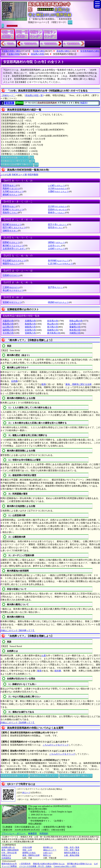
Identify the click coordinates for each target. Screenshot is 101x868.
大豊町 (58, 191)
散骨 (44, 384)
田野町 (11, 242)
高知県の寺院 (37, 54)
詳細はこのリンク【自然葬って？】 (18, 723)
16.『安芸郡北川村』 (29, 44)
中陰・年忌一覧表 (72, 847)
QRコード (26, 793)
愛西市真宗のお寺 (9, 864)
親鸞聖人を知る (29, 853)
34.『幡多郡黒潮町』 (72, 44)
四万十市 (58, 224)
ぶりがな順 (6, 175)
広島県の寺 (75, 324)
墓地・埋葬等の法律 (31, 855)
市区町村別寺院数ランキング (15, 157)
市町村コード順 (19, 175)
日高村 (11, 275)
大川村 (57, 188)
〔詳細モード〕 (8, 95)
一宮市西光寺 (25, 864)
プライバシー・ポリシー (14, 834)
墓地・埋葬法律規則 (10, 850)
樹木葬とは (48, 847)
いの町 (57, 185)
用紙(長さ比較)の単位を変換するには (49, 864)
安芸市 (9, 185)
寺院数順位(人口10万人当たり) (15, 161)
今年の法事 (27, 847)
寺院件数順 (33, 175)
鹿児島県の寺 (54, 333)
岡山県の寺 (53, 324)
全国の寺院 (14, 54)
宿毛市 (56, 227)
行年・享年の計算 (9, 853)
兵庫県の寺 (30, 321)
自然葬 (14, 381)
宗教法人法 (6, 855)
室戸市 (56, 287)
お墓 (44, 655)
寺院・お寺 (27, 850)
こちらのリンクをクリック (56, 745)
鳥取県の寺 (8, 324)
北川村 (57, 206)
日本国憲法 (6, 858)
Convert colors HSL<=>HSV (65, 866)
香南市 (57, 213)
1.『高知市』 (10, 44)
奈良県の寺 (53, 321)
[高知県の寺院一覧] (34, 95)
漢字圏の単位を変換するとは (79, 864)
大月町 (13, 191)
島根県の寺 (30, 324)
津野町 (57, 242)
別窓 (32, 157)
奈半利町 (59, 261)
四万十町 (14, 227)
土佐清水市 (14, 249)
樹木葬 (58, 671)
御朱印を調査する (72, 853)
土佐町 (57, 249)
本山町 (13, 290)
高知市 (10, 213)
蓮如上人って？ (50, 850)
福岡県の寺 (8, 330)
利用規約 (44, 834)
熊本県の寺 (75, 330)
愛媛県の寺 (75, 327)
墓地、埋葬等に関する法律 (78, 384)
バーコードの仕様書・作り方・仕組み (35, 866)
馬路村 (11, 188)
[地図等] (84, 103)
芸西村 (57, 210)
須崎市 (10, 231)
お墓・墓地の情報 (72, 855)
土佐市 (55, 246)
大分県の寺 (8, 333)
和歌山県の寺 (76, 321)
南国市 (11, 264)
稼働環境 (32, 834)
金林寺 (9, 103)
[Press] (19, 103)
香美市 (9, 206)
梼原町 (58, 302)
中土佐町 (14, 261)
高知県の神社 (63, 51)
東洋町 (13, 246)
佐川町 (12, 224)
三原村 (11, 287)
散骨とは (47, 855)
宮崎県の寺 (30, 333)
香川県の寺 (53, 327)
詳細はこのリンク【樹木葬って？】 (18, 630)
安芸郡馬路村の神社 (90, 51)
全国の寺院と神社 (12, 51)
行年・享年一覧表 (72, 850)
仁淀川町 (60, 264)
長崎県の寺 (53, 330)
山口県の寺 (8, 327)
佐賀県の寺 (30, 330)
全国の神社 (39, 51)
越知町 (11, 195)
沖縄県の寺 (75, 333)
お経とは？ (48, 853)
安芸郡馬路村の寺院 (63, 54)
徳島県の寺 (30, 327)
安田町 (12, 302)
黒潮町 (13, 210)
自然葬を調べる (8, 847)
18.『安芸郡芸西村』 (49, 44)
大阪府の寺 (8, 321)
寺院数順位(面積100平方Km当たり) (17, 164)
